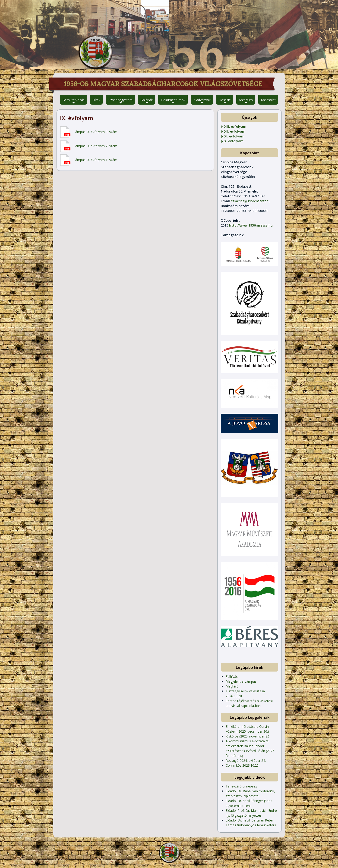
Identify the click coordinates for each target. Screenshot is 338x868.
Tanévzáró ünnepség (241, 786)
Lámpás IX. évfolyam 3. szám (95, 132)
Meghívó (232, 686)
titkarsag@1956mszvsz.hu (251, 201)
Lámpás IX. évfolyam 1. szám (95, 160)
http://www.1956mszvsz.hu (251, 225)
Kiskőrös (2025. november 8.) (247, 736)
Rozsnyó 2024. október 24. (246, 761)
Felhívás (232, 677)
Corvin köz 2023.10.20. (242, 765)
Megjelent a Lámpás (241, 681)
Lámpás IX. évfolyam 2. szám (95, 146)
